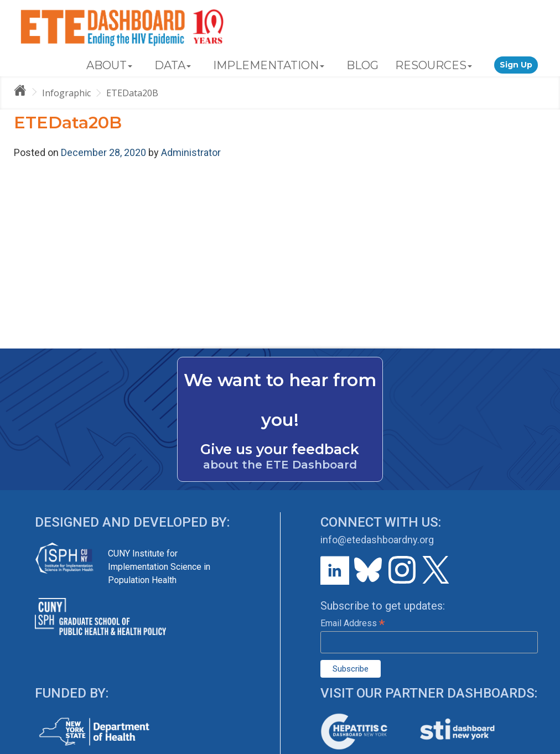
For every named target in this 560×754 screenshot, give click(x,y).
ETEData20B (132, 93)
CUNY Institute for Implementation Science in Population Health (159, 567)
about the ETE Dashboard (280, 465)
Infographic (66, 93)
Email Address (352, 623)
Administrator (191, 152)
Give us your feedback (280, 449)
